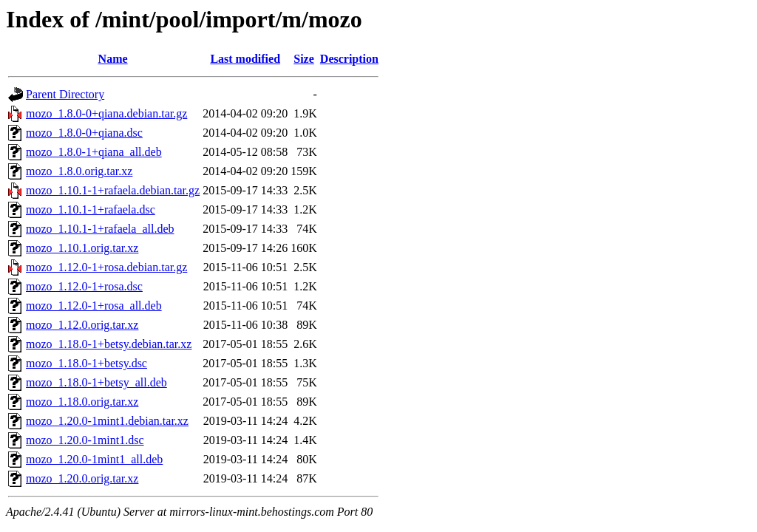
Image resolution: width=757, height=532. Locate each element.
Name (113, 59)
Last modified (245, 59)
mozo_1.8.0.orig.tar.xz (79, 171)
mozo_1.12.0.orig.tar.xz (82, 325)
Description (349, 59)
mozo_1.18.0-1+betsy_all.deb (96, 382)
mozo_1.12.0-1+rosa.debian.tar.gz (106, 267)
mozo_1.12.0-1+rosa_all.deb (94, 306)
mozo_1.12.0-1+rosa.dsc (84, 286)
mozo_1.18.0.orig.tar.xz (82, 402)
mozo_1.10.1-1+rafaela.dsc (91, 209)
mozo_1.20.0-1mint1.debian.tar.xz (107, 421)
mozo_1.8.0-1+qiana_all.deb (94, 152)
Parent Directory (65, 94)
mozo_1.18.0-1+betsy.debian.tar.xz (109, 344)
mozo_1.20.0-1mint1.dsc (85, 440)
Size (304, 59)
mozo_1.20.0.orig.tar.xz (82, 478)
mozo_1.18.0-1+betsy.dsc (86, 363)
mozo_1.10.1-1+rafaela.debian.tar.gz (113, 190)
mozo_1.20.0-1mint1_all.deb (94, 459)
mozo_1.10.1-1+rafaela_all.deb (100, 229)
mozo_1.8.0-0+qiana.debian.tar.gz (106, 113)
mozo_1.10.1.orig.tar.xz (82, 248)
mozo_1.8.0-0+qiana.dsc (84, 133)
